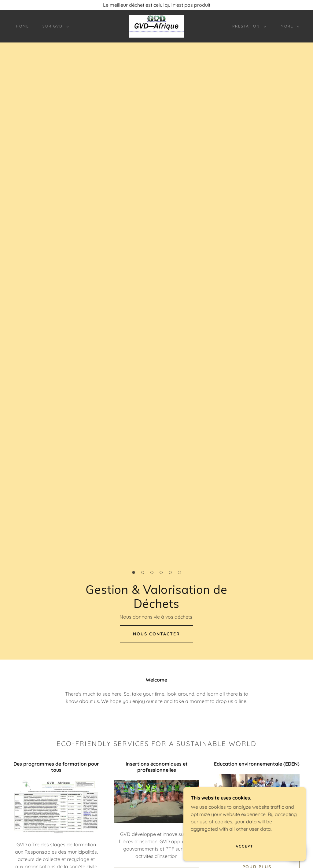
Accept (245, 846)
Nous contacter (156, 634)
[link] (156, 26)
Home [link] (22, 26)
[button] (54, 26)
